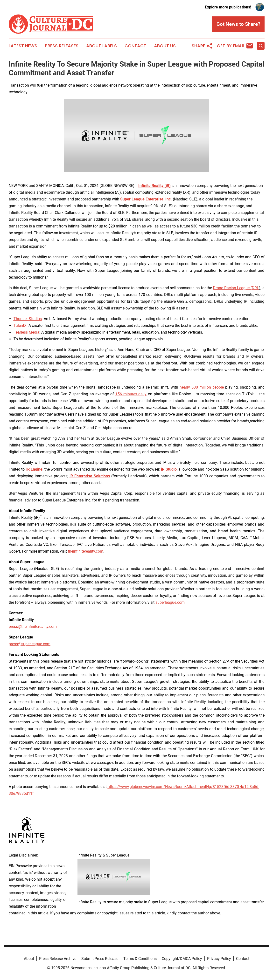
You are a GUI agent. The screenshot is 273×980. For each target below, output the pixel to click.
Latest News (23, 46)
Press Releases (62, 46)
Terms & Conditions (140, 959)
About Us (165, 46)
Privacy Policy (219, 959)
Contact (135, 46)
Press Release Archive (58, 959)
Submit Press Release (100, 959)
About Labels (101, 46)
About (29, 959)
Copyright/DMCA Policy (182, 959)
